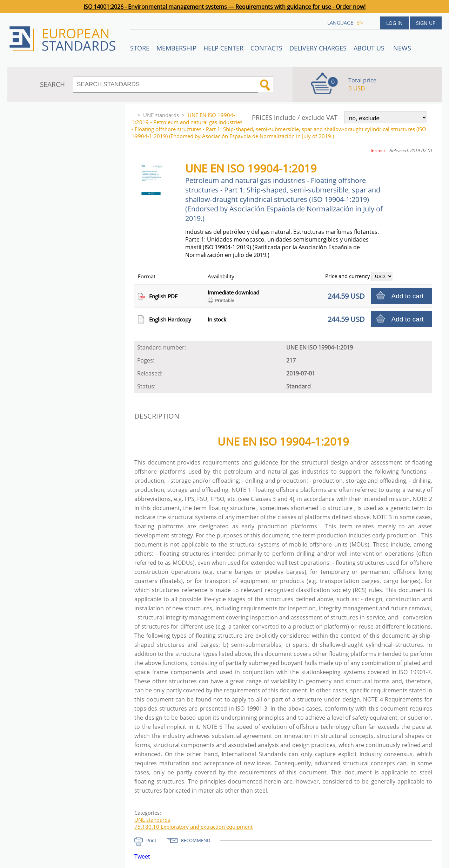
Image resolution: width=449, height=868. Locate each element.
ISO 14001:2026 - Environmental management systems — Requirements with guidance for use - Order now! (224, 7)
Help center (223, 48)
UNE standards (161, 115)
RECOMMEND (196, 840)
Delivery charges (318, 48)
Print (151, 840)
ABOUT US (370, 48)
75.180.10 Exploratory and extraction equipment (193, 827)
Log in (394, 23)
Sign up (426, 23)
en (360, 23)
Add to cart (408, 296)
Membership (176, 48)
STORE (140, 48)
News (402, 48)
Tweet (142, 856)
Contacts (266, 48)
